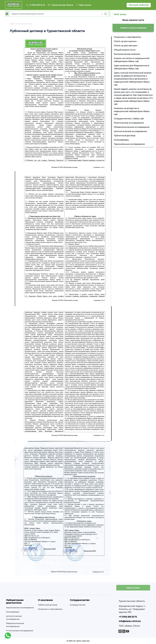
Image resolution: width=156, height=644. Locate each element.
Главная (13, 24)
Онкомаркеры (121, 140)
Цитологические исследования (130, 131)
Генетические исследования (129, 123)
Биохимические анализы (127, 54)
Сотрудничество (78, 605)
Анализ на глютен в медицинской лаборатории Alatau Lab (132, 60)
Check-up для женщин (126, 46)
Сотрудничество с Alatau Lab (129, 119)
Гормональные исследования (129, 144)
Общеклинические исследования (132, 127)
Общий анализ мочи (125, 50)
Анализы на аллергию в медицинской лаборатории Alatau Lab (132, 111)
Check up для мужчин (125, 41)
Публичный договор (125, 136)
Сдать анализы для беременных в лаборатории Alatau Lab (132, 67)
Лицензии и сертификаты (127, 37)
